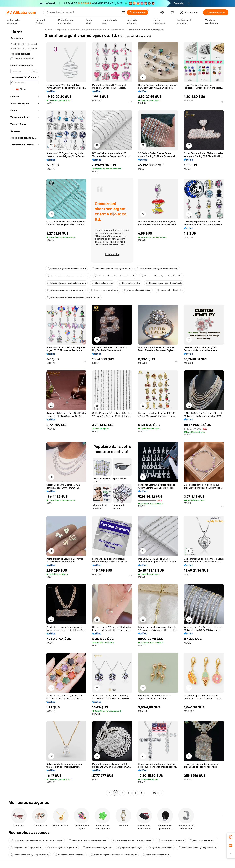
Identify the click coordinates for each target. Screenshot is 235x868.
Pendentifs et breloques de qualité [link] (147, 30)
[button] (124, 12)
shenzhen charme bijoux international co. (157, 269)
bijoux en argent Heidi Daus (104, 290)
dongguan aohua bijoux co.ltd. (26, 848)
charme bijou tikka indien (137, 290)
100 (155, 793)
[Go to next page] (161, 793)
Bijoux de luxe (117, 30)
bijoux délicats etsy (102, 283)
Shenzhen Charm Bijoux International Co (115, 276)
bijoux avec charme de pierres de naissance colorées (37, 840)
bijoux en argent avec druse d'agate (164, 283)
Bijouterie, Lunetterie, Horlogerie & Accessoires (82, 30)
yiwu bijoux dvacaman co (171, 840)
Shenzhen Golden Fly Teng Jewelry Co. (198, 848)
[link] (231, 837)
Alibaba (49, 30)
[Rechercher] (137, 12)
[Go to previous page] (109, 793)
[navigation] (25, 412)
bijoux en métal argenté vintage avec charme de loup (73, 297)
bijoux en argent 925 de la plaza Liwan (88, 840)
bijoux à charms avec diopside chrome (66, 283)
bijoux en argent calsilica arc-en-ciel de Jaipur (114, 855)
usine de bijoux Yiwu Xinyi (156, 855)
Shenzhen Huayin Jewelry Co (70, 855)
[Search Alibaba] (83, 12)
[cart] (173, 13)
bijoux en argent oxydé (130, 848)
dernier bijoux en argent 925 (62, 848)
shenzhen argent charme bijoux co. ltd (66, 269)
